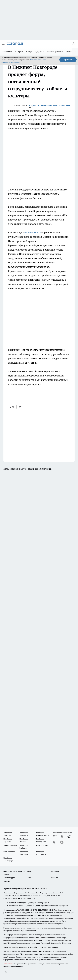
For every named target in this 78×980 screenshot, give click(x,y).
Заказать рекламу (55, 52)
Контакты (55, 871)
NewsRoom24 (33, 232)
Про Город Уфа (42, 845)
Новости (55, 878)
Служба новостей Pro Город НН (50, 105)
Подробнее (67, 943)
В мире (29, 52)
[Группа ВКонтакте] (55, 836)
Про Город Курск (10, 845)
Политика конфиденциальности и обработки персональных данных (31, 947)
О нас (30, 871)
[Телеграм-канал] (69, 836)
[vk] (12, 407)
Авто (29, 878)
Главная (7, 881)
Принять (68, 60)
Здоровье (39, 52)
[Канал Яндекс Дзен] (55, 842)
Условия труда (9, 878)
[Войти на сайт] (74, 44)
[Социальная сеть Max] (62, 842)
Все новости (7, 52)
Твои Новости (9, 852)
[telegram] (21, 407)
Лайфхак (19, 52)
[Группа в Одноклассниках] (62, 836)
